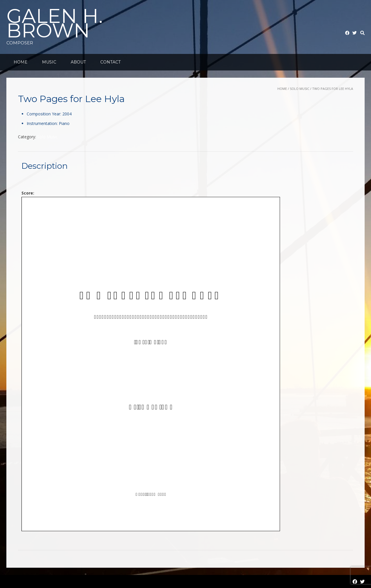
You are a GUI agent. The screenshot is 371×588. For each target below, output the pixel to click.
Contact (110, 62)
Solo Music (300, 89)
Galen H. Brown (55, 23)
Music (49, 62)
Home (21, 62)
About (78, 62)
